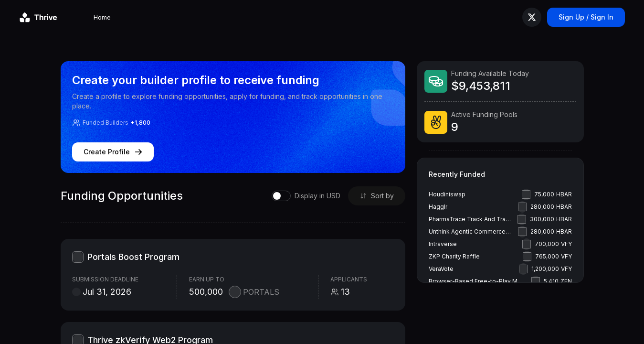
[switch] (302, 196)
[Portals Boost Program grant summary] (233, 275)
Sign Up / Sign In (586, 17)
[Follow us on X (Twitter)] (532, 17)
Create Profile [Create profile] (113, 152)
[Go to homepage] (38, 17)
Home (75, 17)
